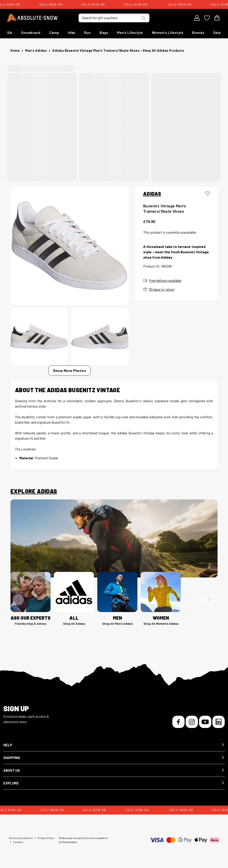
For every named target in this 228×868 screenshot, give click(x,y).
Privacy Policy (46, 838)
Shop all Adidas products (163, 51)
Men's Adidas (36, 51)
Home (15, 51)
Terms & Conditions (21, 838)
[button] (114, 745)
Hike (72, 32)
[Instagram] (192, 722)
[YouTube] (205, 722)
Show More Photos (69, 370)
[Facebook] (178, 722)
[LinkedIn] (219, 722)
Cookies (18, 842)
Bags (104, 32)
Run (88, 32)
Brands (198, 32)
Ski (10, 32)
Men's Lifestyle (130, 32)
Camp (54, 32)
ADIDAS (152, 194)
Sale (217, 32)
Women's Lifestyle (168, 32)
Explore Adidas (34, 491)
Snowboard (31, 32)
